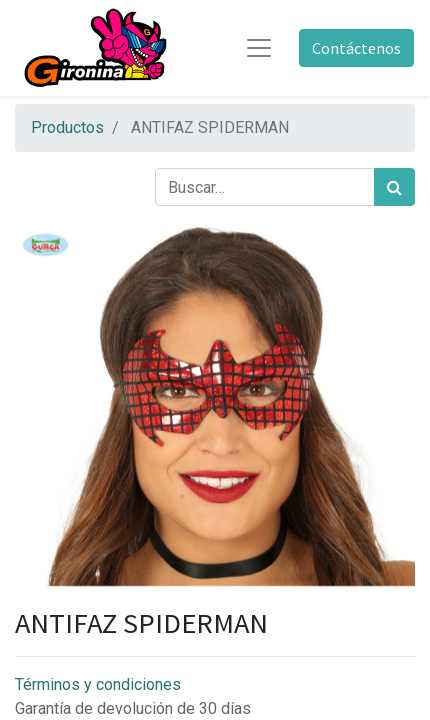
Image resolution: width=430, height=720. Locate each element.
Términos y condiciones (98, 684)
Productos (67, 127)
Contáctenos (356, 48)
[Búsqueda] (394, 187)
